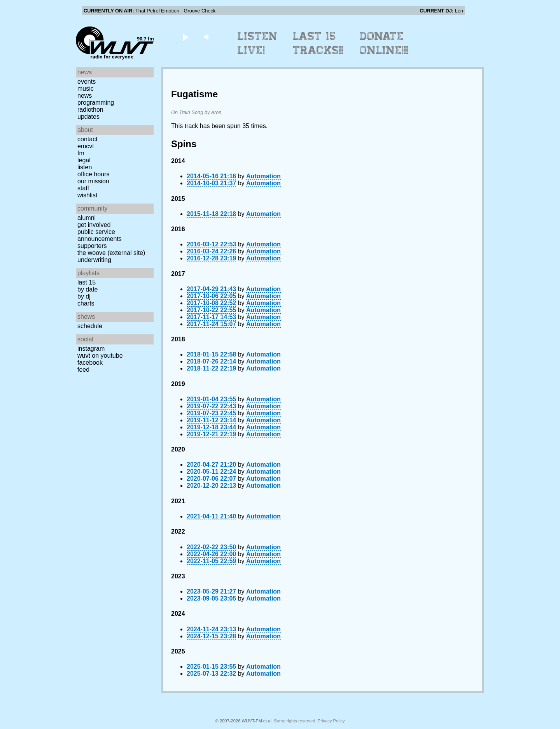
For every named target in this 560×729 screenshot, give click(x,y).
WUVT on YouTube (100, 356)
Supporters (92, 246)
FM (81, 153)
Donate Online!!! (384, 43)
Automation (263, 176)
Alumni (87, 218)
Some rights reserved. (295, 721)
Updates (88, 117)
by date (87, 289)
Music (86, 89)
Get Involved (94, 225)
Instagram (91, 349)
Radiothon (90, 110)
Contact (87, 139)
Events (87, 82)
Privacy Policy (331, 721)
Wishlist (87, 195)
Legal (84, 160)
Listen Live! (258, 43)
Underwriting (94, 260)
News (85, 96)
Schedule (90, 326)
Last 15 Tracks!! (318, 43)
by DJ (84, 296)
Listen (85, 167)
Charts (86, 303)
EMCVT (86, 146)
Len (459, 11)
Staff (83, 188)
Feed (83, 370)
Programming (96, 103)
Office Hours (93, 174)
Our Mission (93, 181)
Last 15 (87, 282)
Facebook (90, 363)
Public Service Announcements (100, 235)
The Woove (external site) (111, 253)
